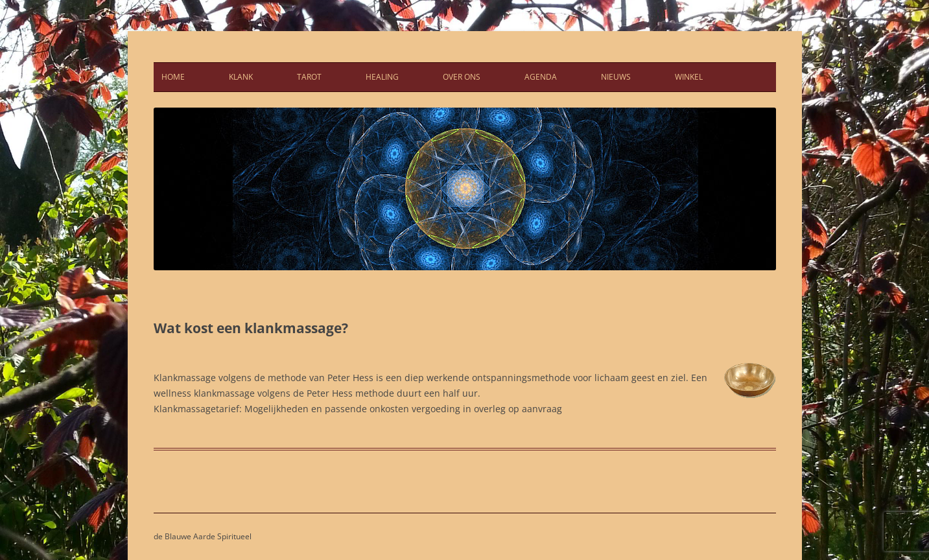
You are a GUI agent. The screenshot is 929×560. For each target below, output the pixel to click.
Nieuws (616, 77)
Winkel (689, 77)
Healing (382, 77)
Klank (241, 77)
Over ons (462, 77)
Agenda (541, 77)
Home (173, 77)
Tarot (309, 77)
